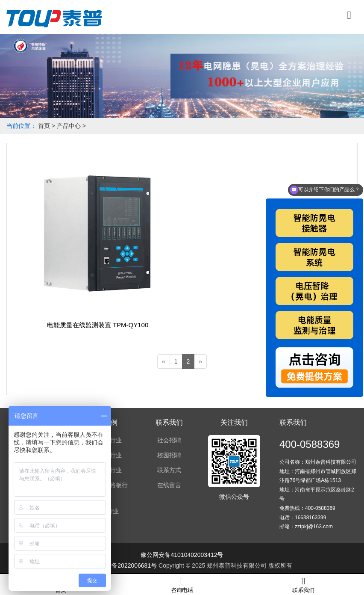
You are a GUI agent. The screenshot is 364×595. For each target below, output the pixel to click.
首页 (44, 126)
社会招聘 (169, 440)
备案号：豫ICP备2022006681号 (114, 565)
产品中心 (69, 126)
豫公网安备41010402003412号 (182, 555)
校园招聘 (169, 455)
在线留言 (169, 485)
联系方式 (169, 470)
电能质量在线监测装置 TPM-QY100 (98, 325)
